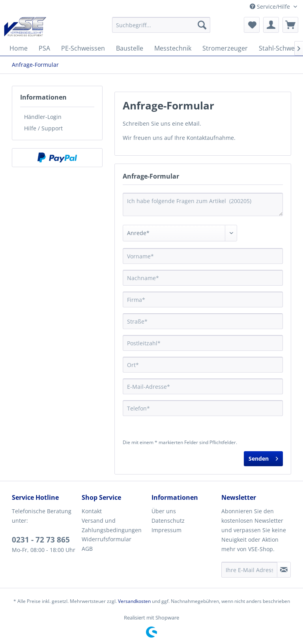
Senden (263, 457)
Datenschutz (168, 521)
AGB (87, 549)
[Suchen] (202, 25)
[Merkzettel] (252, 25)
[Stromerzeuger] (225, 48)
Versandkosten (134, 601)
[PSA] (44, 48)
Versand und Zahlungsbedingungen (112, 525)
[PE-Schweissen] (83, 48)
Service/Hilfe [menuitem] (271, 7)
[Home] (19, 48)
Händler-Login (43, 117)
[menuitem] (161, 25)
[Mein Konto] (271, 25)
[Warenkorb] (290, 25)
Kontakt (92, 511)
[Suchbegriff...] (161, 25)
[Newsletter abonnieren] (284, 570)
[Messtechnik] (173, 48)
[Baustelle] (130, 48)
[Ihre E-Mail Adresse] (249, 570)
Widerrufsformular (107, 539)
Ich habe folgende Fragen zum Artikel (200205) (203, 204)
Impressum (166, 530)
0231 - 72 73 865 (41, 540)
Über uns (164, 511)
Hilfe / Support (43, 128)
